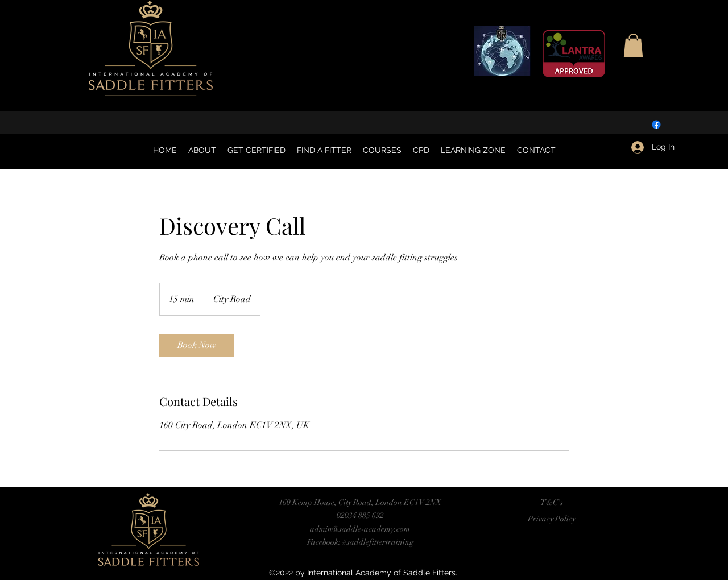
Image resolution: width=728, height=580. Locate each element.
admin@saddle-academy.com (360, 529)
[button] (633, 45)
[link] (197, 345)
